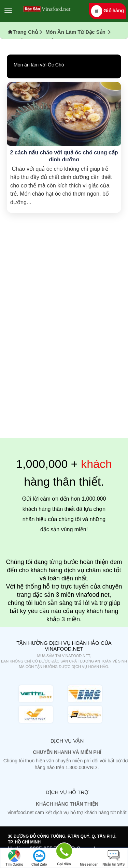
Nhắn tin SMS (113, 858)
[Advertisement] (64, 369)
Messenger (89, 858)
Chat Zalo (39, 858)
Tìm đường (14, 858)
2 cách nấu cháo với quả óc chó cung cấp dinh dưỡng (64, 156)
